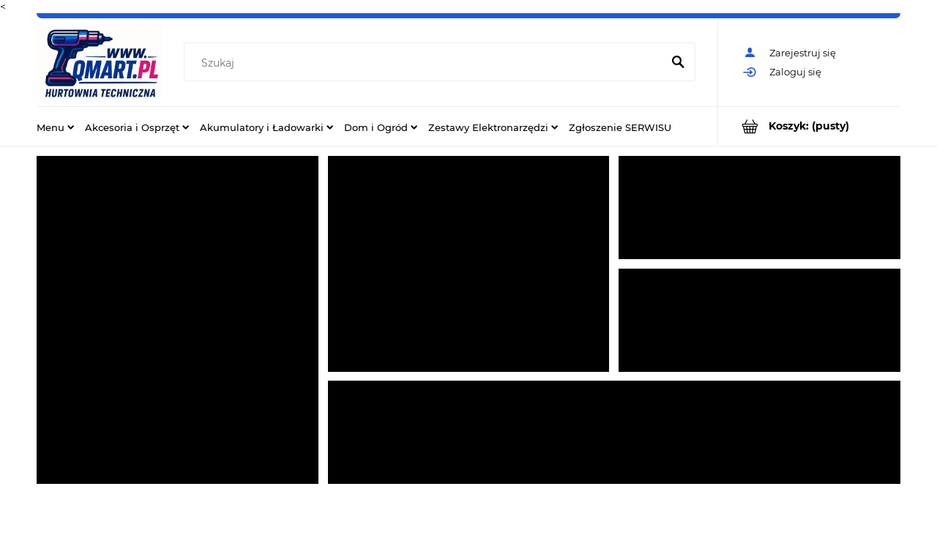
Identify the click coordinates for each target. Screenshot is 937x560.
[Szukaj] (678, 63)
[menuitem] (55, 127)
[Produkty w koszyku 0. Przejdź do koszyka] (809, 126)
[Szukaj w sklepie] (426, 63)
